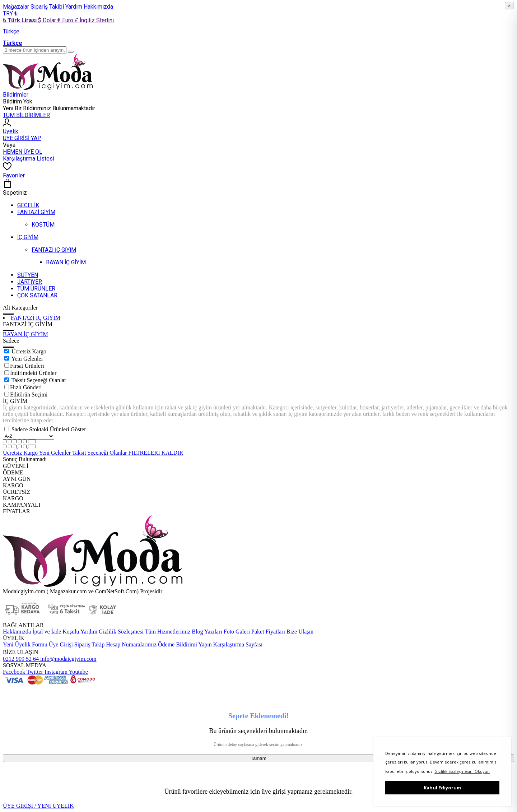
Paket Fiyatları (267, 632)
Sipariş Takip (89, 644)
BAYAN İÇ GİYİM (25, 334)
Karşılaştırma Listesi (30, 159)
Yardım (74, 7)
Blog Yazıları (206, 632)
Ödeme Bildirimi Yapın (184, 644)
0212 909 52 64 (21, 659)
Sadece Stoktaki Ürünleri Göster (49, 429)
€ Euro (66, 20)
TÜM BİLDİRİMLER (26, 115)
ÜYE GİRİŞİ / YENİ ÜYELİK (38, 806)
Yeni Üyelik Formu (25, 644)
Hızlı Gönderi (26, 387)
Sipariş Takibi (48, 7)
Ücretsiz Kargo (29, 351)
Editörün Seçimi (29, 395)
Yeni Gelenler (27, 359)
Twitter (34, 672)
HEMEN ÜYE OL (23, 152)
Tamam (258, 758)
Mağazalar (17, 7)
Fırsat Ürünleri (27, 366)
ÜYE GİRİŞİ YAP (22, 138)
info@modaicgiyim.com (67, 659)
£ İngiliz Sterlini (94, 20)
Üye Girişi (61, 644)
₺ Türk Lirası (20, 20)
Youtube (78, 672)
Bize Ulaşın (299, 632)
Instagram (55, 672)
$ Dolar (48, 20)
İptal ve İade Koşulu (55, 632)
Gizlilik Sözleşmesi (120, 632)
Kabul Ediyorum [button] (442, 788)
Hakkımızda (98, 7)
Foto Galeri (236, 632)
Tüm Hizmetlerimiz (167, 632)
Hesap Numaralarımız (131, 644)
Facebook (14, 672)
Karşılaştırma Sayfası (237, 644)
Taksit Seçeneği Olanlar (39, 380)
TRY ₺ (10, 13)
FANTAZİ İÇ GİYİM (36, 318)
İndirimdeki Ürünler (33, 373)
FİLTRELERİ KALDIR (156, 453)
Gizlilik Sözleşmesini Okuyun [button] (462, 771)
